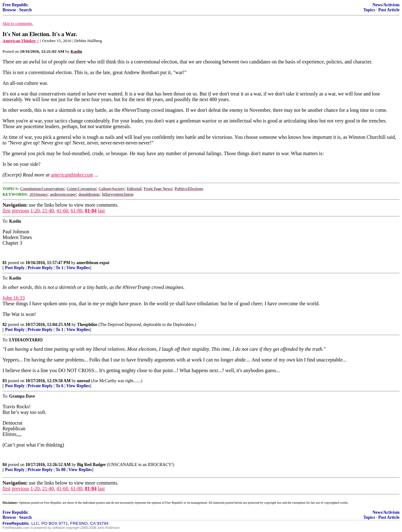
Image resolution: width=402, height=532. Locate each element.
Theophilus (87, 325)
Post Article (389, 10)
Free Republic (15, 5)
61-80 (76, 211)
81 (5, 263)
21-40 (48, 211)
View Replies (78, 268)
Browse (9, 10)
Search (25, 10)
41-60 (62, 211)
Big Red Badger (91, 465)
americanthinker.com (72, 175)
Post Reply (15, 268)
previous (21, 211)
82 (5, 325)
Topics (369, 10)
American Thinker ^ (21, 41)
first (7, 211)
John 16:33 (14, 298)
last (101, 211)
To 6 (60, 386)
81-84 (91, 211)
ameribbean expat (93, 263)
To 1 (60, 268)
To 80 (61, 470)
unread (83, 381)
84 (5, 465)
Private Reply (40, 268)
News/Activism (386, 5)
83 (5, 381)
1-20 (35, 211)
